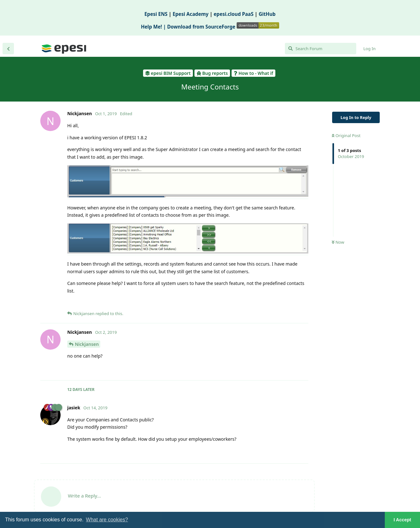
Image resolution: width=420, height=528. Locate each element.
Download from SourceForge (223, 27)
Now (338, 242)
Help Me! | (154, 27)
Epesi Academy (190, 14)
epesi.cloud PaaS (234, 14)
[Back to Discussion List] (8, 49)
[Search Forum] (321, 49)
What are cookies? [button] (107, 520)
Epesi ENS (156, 14)
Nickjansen (87, 344)
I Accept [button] (402, 520)
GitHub (267, 14)
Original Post (346, 135)
